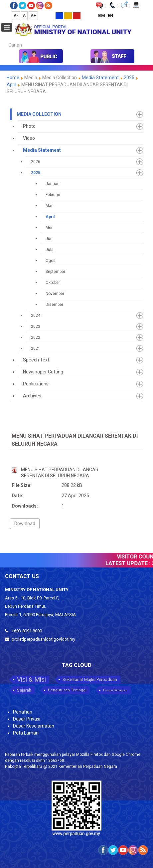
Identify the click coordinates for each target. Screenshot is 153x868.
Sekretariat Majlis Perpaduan (90, 679)
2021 (36, 348)
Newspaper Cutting (43, 372)
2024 (36, 316)
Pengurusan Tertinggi (67, 690)
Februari (53, 195)
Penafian (23, 712)
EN (110, 15)
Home (13, 78)
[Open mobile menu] (7, 27)
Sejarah (24, 690)
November (55, 294)
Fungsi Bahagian (115, 690)
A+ (33, 16)
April (11, 85)
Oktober (53, 283)
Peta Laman (26, 733)
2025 (129, 78)
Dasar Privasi (27, 719)
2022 (36, 337)
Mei (49, 228)
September (55, 272)
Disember (54, 305)
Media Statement (100, 78)
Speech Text (36, 360)
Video (29, 138)
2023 (36, 326)
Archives (32, 396)
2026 (36, 162)
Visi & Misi (31, 679)
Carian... (5, 39)
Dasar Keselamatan (34, 726)
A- (16, 16)
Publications (36, 384)
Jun (49, 239)
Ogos (51, 261)
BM (102, 15)
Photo (29, 126)
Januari (53, 184)
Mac (50, 206)
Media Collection (39, 114)
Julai (50, 250)
